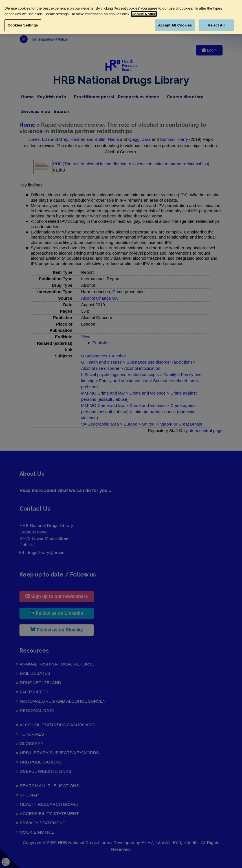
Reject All (216, 25)
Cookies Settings (23, 25)
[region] (121, 17)
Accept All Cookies (175, 25)
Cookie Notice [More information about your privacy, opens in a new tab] (144, 14)
